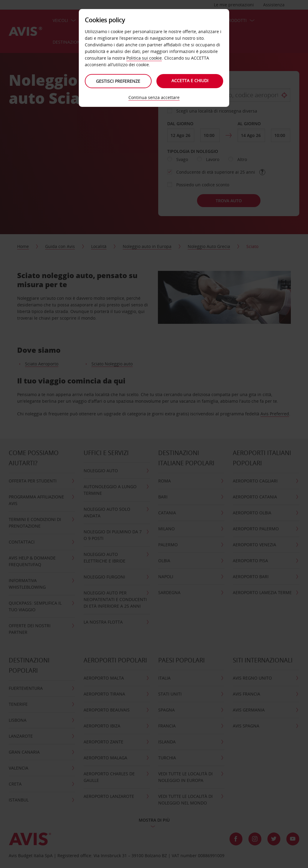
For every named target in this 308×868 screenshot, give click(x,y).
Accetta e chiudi (190, 81)
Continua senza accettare (154, 97)
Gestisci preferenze (118, 81)
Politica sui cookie (144, 58)
